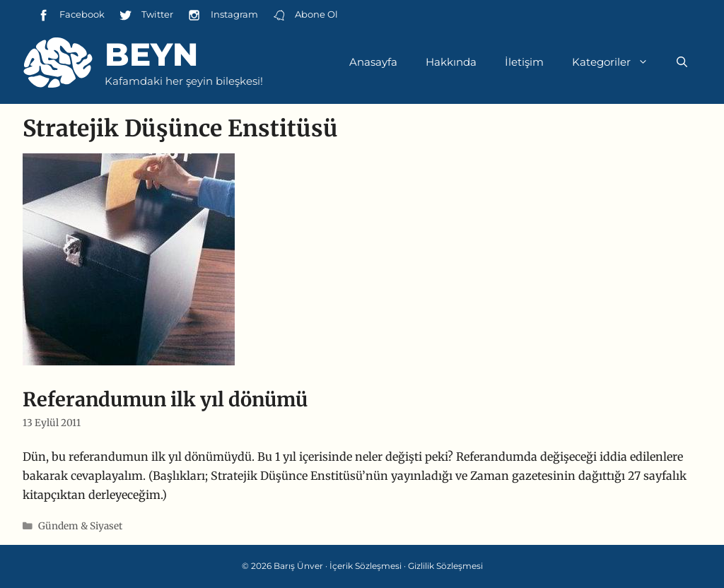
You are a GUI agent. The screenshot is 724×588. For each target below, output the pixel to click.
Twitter (146, 15)
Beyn (151, 54)
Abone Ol (305, 15)
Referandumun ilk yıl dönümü (165, 399)
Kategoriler (617, 62)
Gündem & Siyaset (80, 526)
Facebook (71, 15)
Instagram (222, 15)
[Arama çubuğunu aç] (682, 62)
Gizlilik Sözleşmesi (445, 566)
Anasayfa (373, 62)
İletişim (524, 62)
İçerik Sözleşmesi (366, 566)
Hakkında (451, 62)
